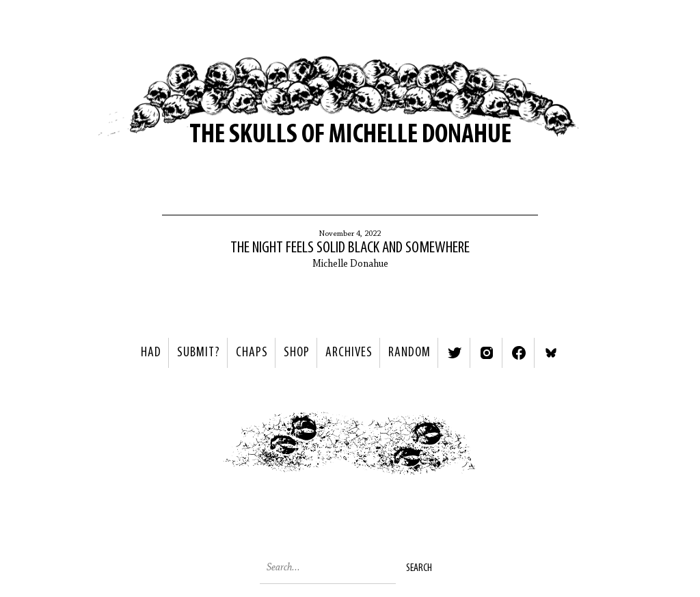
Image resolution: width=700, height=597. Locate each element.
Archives (349, 353)
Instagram (487, 353)
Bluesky (551, 353)
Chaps (252, 353)
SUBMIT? (199, 353)
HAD (151, 353)
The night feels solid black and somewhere (350, 248)
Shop (297, 353)
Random (409, 353)
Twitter (455, 353)
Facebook (519, 353)
